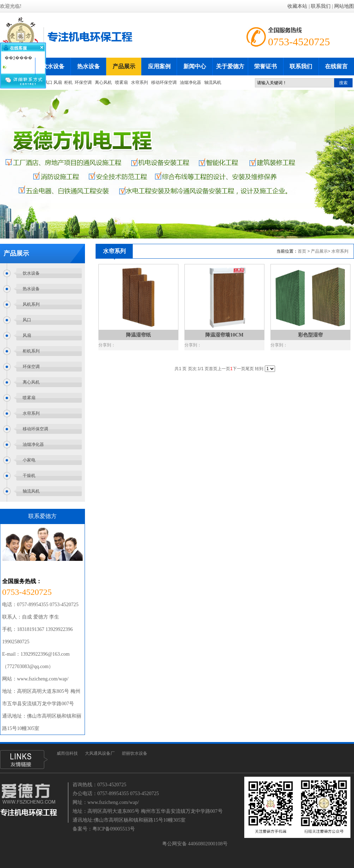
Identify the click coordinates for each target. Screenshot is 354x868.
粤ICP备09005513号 (114, 829)
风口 (48, 82)
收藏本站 (297, 6)
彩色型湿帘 (310, 335)
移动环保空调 (164, 82)
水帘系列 (139, 82)
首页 (302, 251)
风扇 (58, 82)
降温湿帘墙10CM (224, 335)
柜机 (68, 82)
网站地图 (344, 6)
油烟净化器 (191, 82)
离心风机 (103, 82)
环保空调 (83, 82)
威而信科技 (67, 753)
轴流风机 (213, 82)
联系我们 (321, 6)
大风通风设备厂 (100, 753)
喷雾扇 (121, 82)
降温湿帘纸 (138, 335)
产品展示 (319, 251)
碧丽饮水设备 (135, 753)
